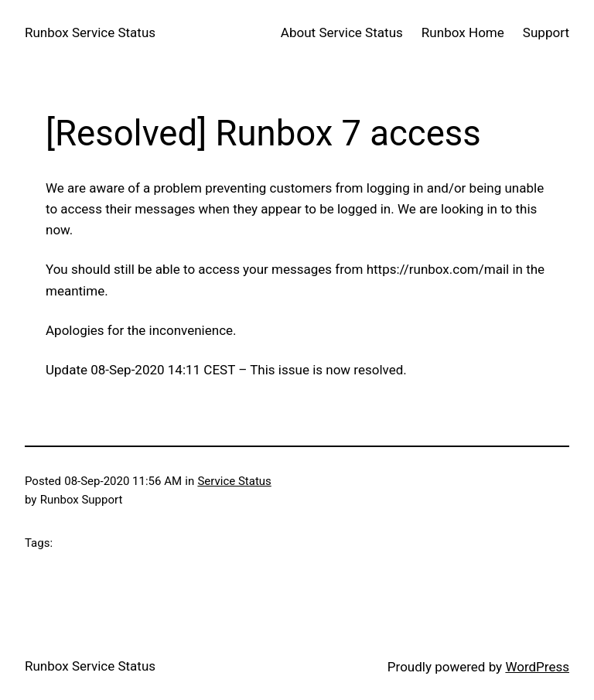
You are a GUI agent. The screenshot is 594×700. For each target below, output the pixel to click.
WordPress (537, 667)
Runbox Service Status (90, 32)
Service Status (234, 481)
